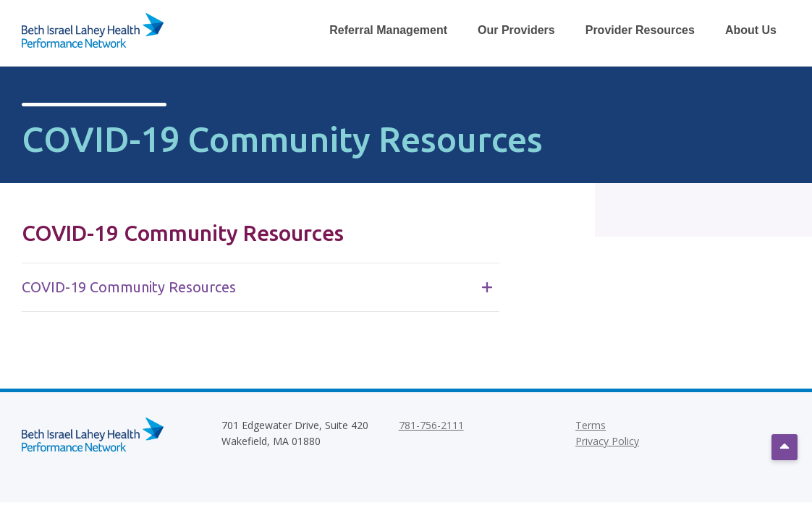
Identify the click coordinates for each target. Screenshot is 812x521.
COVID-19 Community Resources (257, 287)
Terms (591, 425)
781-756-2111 (431, 425)
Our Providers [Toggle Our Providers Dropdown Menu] (516, 30)
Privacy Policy (607, 441)
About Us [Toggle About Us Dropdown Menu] (751, 30)
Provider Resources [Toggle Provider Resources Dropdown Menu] (640, 30)
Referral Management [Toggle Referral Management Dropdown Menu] (388, 30)
